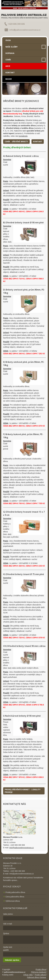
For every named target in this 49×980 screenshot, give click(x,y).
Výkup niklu (28, 975)
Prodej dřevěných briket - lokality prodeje (23, 791)
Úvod (8, 40)
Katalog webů (8, 975)
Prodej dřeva (41, 969)
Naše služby (11, 47)
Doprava (10, 53)
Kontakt (10, 72)
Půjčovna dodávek (38, 972)
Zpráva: (6, 933)
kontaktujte (23, 136)
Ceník (8, 60)
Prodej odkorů (40, 975)
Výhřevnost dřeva (13, 901)
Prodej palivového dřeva (15, 892)
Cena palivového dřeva (15, 897)
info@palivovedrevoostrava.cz (25, 30)
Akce (8, 66)
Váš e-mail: (8, 924)
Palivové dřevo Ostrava (37, 977)
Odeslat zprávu (12, 960)
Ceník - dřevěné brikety (16, 141)
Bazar (9, 79)
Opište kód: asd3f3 (8, 949)
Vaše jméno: (8, 914)
